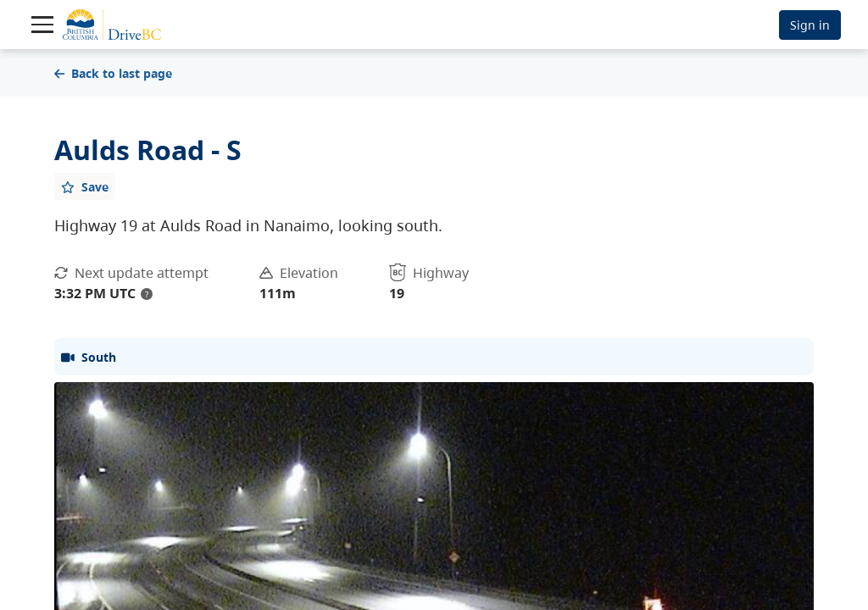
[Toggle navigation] (42, 25)
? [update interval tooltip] (147, 294)
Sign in (810, 25)
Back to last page (113, 73)
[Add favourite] (85, 186)
